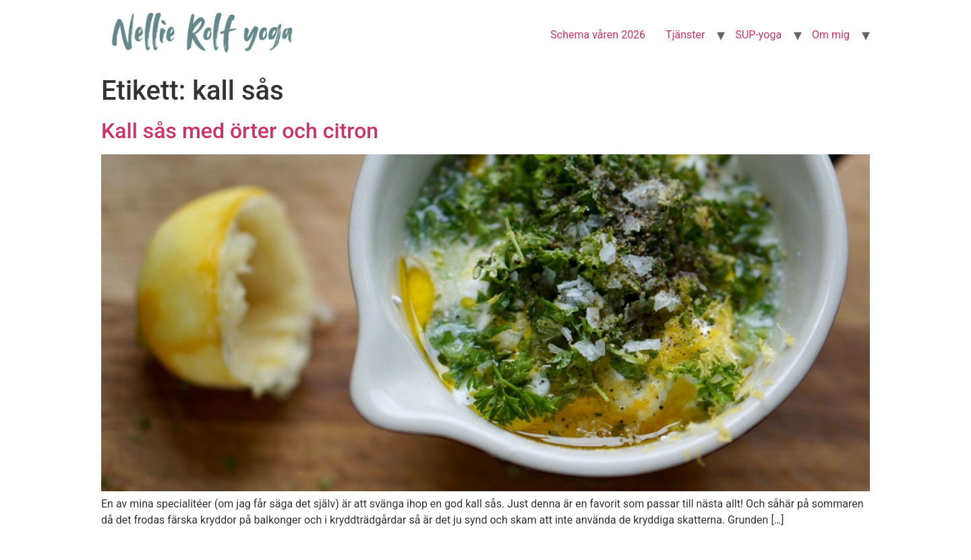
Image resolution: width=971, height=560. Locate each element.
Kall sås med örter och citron (240, 131)
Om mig (831, 35)
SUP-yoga (758, 35)
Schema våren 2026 (598, 35)
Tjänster (685, 35)
